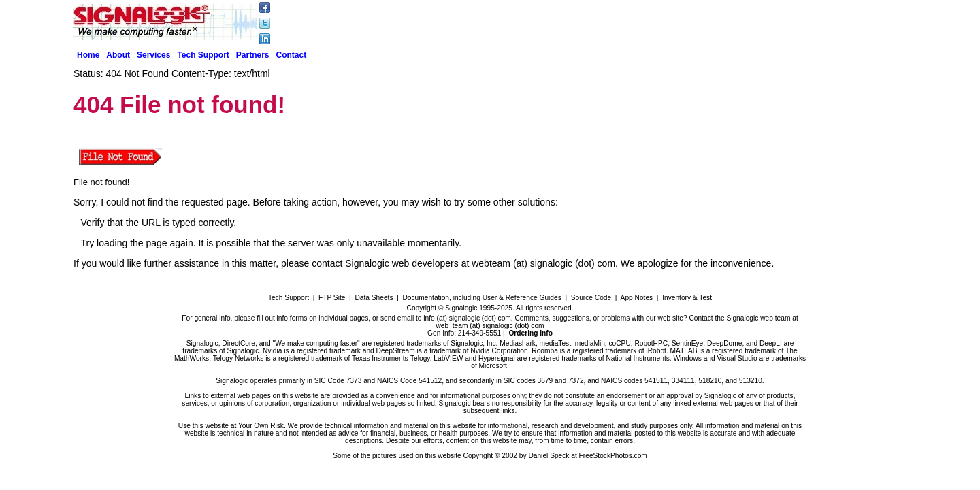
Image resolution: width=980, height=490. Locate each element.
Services (153, 55)
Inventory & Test (687, 298)
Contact (292, 55)
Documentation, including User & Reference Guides (481, 298)
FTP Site (332, 298)
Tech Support (203, 55)
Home (88, 55)
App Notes (637, 298)
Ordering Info (530, 333)
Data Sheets (374, 298)
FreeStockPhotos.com (613, 456)
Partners (253, 55)
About (118, 55)
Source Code (591, 298)
